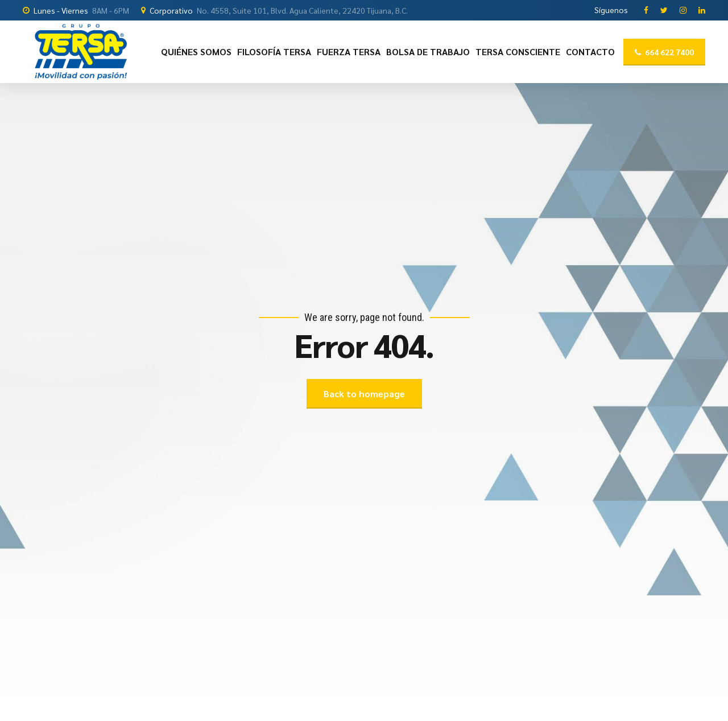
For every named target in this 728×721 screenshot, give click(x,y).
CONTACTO (590, 51)
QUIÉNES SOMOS (196, 51)
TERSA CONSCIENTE (518, 51)
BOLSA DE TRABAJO (428, 51)
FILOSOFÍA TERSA (274, 51)
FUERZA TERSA (349, 51)
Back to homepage (364, 394)
